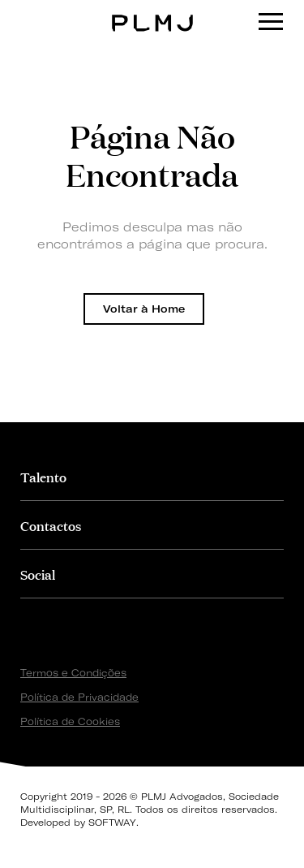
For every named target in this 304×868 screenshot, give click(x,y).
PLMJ (152, 11)
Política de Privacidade (79, 697)
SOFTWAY (112, 823)
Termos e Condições (73, 673)
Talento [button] (43, 476)
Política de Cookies (70, 721)
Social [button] (38, 574)
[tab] (152, 476)
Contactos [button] (51, 525)
